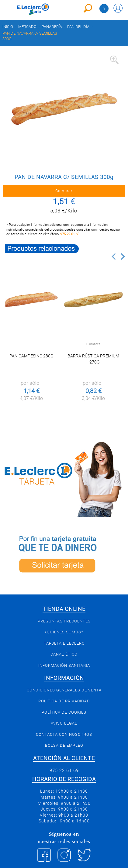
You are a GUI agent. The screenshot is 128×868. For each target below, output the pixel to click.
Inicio (8, 27)
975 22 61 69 (70, 234)
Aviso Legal (64, 723)
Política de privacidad (64, 701)
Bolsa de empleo (64, 745)
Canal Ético (64, 654)
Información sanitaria (64, 665)
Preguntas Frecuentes (64, 621)
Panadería (52, 27)
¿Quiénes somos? (64, 632)
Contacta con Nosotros (64, 734)
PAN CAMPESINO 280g (31, 356)
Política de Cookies (64, 712)
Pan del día (78, 27)
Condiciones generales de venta (64, 690)
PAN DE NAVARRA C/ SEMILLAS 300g (30, 36)
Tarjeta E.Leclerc (64, 643)
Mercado (27, 27)
